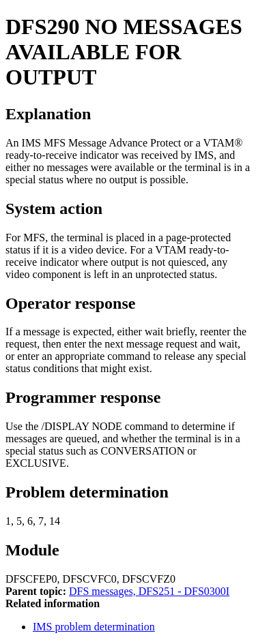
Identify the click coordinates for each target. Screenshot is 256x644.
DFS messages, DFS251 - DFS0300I (149, 591)
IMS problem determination (94, 627)
